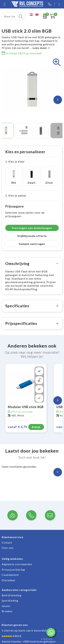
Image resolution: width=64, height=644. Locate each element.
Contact (7, 543)
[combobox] (10, 16)
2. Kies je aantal (16, 195)
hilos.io (57, 639)
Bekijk (36, 427)
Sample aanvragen (32, 244)
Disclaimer (9, 580)
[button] (51, 632)
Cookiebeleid (10, 575)
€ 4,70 (17, 427)
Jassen (6, 606)
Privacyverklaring (13, 570)
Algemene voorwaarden (17, 564)
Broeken (7, 611)
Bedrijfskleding (12, 595)
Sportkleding (10, 601)
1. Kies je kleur (15, 161)
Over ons (8, 548)
